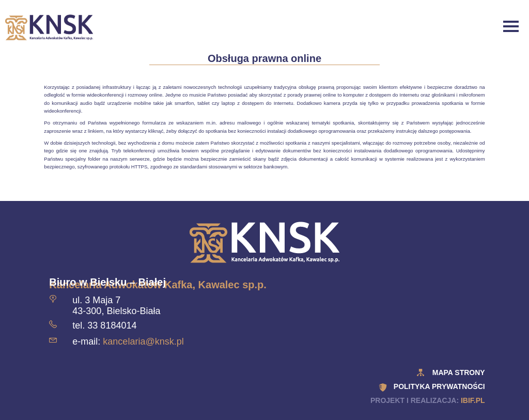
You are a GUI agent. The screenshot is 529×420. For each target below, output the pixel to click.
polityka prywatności (439, 386)
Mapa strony (459, 372)
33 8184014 (112, 325)
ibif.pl (473, 400)
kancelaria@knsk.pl (143, 341)
